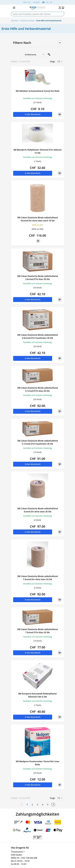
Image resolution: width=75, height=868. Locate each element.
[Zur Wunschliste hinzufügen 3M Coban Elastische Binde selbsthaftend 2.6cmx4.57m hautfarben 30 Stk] (60, 358)
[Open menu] (14, 8)
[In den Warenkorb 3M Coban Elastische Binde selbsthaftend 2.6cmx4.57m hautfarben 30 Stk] (33, 358)
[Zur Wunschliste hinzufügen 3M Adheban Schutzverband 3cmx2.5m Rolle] (60, 114)
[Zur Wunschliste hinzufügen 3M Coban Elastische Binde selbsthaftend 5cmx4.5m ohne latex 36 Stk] (60, 532)
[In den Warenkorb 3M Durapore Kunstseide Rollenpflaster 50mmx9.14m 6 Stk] (33, 717)
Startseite (15, 21)
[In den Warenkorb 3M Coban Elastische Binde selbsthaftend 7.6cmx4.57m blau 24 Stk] (33, 653)
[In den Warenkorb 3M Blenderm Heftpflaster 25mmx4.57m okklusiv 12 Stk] (33, 173)
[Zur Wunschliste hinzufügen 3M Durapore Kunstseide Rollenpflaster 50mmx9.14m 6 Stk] (60, 717)
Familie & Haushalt (27, 21)
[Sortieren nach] (34, 55)
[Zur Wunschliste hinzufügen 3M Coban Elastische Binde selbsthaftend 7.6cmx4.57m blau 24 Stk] (60, 653)
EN (47, 2)
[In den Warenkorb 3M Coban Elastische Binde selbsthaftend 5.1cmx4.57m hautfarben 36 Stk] (33, 464)
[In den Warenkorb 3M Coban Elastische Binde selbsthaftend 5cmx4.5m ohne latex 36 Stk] (33, 532)
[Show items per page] (60, 61)
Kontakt (36, 2)
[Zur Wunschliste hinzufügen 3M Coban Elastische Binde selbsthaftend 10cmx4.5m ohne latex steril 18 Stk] (38, 241)
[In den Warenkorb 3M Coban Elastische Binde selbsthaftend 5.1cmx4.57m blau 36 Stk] (33, 411)
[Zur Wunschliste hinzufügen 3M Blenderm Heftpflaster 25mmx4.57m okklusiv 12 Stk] (60, 173)
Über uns (27, 2)
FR (51, 2)
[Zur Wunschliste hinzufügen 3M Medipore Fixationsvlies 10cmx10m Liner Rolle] (60, 785)
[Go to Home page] (37, 8)
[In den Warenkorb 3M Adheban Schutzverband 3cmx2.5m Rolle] (33, 114)
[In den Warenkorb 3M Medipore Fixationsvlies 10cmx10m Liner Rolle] (33, 785)
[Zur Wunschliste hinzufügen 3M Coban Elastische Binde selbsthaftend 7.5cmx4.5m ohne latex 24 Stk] (60, 600)
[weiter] (53, 804)
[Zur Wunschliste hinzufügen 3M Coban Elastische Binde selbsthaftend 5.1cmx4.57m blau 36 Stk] (60, 411)
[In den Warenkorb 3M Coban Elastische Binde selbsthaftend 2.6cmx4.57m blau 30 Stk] (33, 300)
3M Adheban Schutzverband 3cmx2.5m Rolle (37, 91)
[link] (22, 804)
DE (43, 2)
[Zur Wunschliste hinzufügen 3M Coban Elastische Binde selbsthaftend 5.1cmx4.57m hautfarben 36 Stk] (60, 464)
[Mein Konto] (60, 8)
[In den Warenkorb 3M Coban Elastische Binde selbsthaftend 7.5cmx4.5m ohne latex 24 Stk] (33, 600)
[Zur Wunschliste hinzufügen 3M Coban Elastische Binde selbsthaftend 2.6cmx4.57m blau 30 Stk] (60, 300)
